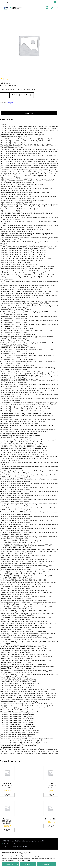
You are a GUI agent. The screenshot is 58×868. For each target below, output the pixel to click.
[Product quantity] (5, 95)
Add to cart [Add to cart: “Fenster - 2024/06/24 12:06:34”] (7, 830)
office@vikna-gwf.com (10, 2)
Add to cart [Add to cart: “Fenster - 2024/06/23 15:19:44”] (51, 795)
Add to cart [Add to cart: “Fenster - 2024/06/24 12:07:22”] (7, 795)
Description (29, 113)
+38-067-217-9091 (27, 2)
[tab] (29, 113)
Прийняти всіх (46, 864)
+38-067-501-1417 (37, 2)
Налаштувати (10, 864)
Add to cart (22, 95)
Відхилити (28, 864)
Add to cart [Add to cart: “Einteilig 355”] (51, 826)
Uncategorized (10, 103)
